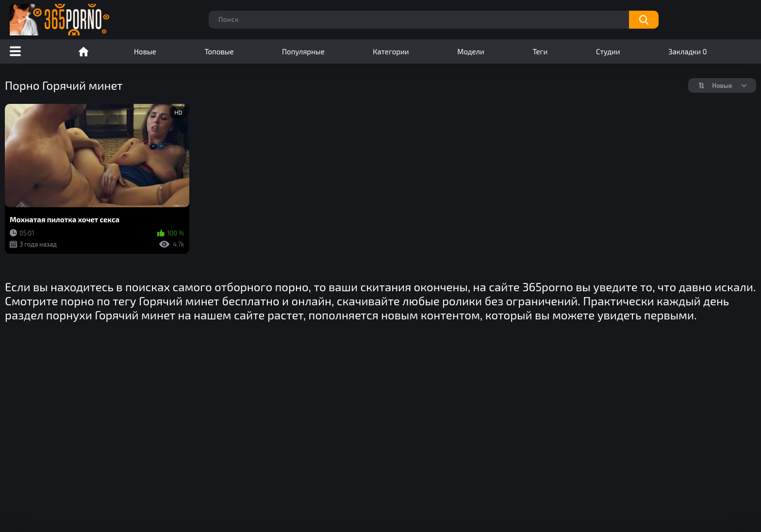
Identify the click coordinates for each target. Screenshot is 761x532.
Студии (608, 51)
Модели (471, 51)
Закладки (687, 51)
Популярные (303, 51)
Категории (391, 51)
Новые (145, 51)
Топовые (219, 51)
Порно (83, 51)
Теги (540, 51)
